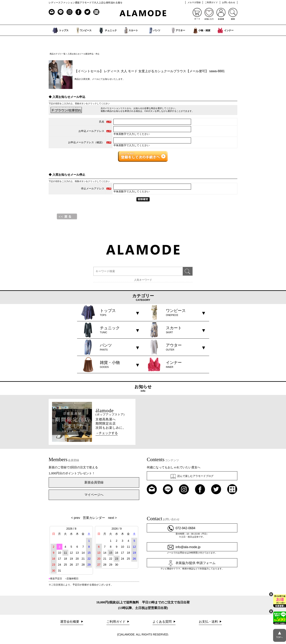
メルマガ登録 (194, 2)
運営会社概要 (70, 622)
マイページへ (94, 495)
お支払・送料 (209, 622)
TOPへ (280, 634)
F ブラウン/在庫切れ (66, 111)
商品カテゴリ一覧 (58, 54)
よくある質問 (162, 622)
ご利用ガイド (211, 2)
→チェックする (107, 433)
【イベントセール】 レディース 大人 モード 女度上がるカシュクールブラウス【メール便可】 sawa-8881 (150, 71)
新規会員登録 (94, 482)
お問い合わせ (229, 2)
